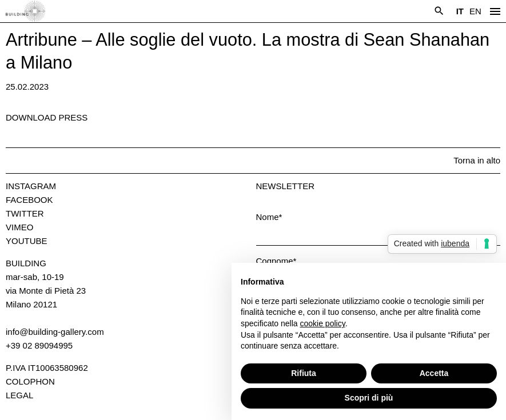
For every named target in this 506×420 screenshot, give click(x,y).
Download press (47, 117)
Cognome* (276, 261)
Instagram (31, 186)
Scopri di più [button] (369, 398)
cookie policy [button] (323, 323)
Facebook (29, 200)
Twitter (25, 213)
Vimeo (19, 227)
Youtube (27, 241)
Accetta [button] (434, 373)
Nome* (269, 217)
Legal (19, 395)
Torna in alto (477, 160)
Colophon (30, 381)
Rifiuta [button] (304, 373)
